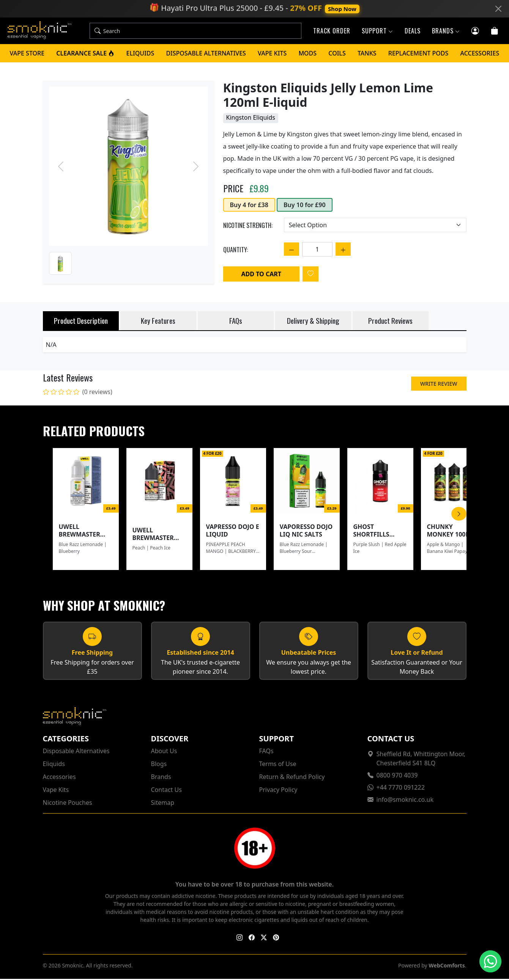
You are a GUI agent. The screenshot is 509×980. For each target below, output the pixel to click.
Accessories (480, 54)
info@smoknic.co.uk (405, 801)
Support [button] (377, 32)
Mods (307, 54)
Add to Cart (261, 275)
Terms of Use (278, 765)
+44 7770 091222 (401, 788)
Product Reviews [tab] (390, 322)
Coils (337, 54)
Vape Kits (272, 54)
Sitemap (163, 804)
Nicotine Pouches (68, 804)
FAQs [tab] (236, 322)
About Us (164, 752)
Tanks (367, 54)
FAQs (266, 752)
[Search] (202, 32)
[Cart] (495, 31)
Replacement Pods (418, 54)
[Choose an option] (375, 226)
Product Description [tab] (81, 322)
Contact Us (166, 791)
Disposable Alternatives (206, 54)
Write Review (439, 385)
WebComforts (447, 967)
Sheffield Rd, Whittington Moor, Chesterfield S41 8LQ (421, 760)
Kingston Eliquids (251, 119)
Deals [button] (413, 32)
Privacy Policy (278, 791)
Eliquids (140, 54)
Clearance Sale (85, 54)
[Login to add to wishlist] (310, 275)
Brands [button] (446, 32)
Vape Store (27, 54)
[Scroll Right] (459, 515)
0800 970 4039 (397, 776)
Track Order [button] (332, 32)
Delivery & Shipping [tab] (313, 322)
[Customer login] (475, 31)
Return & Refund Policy (292, 778)
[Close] (498, 9)
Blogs (159, 765)
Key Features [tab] (158, 322)
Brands (161, 778)
